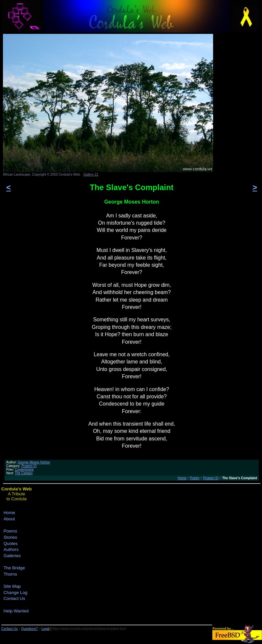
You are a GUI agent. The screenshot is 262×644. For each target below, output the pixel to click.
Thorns (10, 574)
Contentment (24, 470)
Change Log (16, 593)
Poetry (195, 478)
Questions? (30, 629)
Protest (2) (29, 466)
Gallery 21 (91, 174)
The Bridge (14, 568)
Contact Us (14, 598)
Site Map (12, 586)
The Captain (24, 473)
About (9, 519)
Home (182, 478)
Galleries (12, 556)
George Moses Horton (34, 462)
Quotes (11, 544)
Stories (10, 537)
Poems (10, 531)
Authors (11, 549)
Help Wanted (16, 611)
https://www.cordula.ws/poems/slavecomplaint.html (89, 629)
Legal (45, 629)
